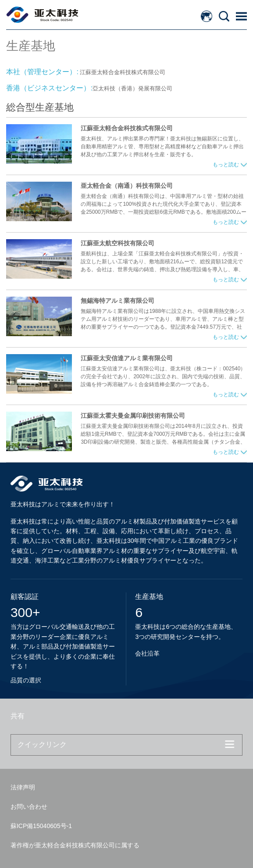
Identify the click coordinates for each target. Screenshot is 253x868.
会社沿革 (147, 653)
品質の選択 (26, 680)
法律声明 (23, 787)
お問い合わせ (29, 807)
